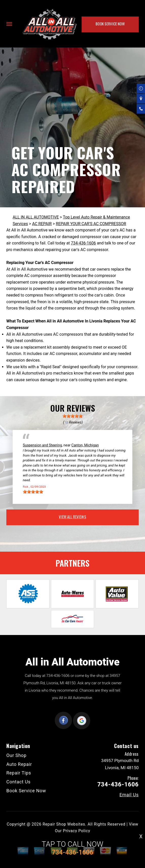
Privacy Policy (76, 831)
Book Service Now (110, 24)
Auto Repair (19, 764)
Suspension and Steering (42, 445)
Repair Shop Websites (64, 824)
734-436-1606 (84, 243)
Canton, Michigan (85, 445)
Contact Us (19, 782)
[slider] (72, 416)
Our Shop (16, 755)
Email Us (129, 795)
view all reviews (72, 517)
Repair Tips (19, 773)
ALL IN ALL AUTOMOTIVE (36, 217)
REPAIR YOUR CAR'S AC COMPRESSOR (91, 224)
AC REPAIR (42, 224)
